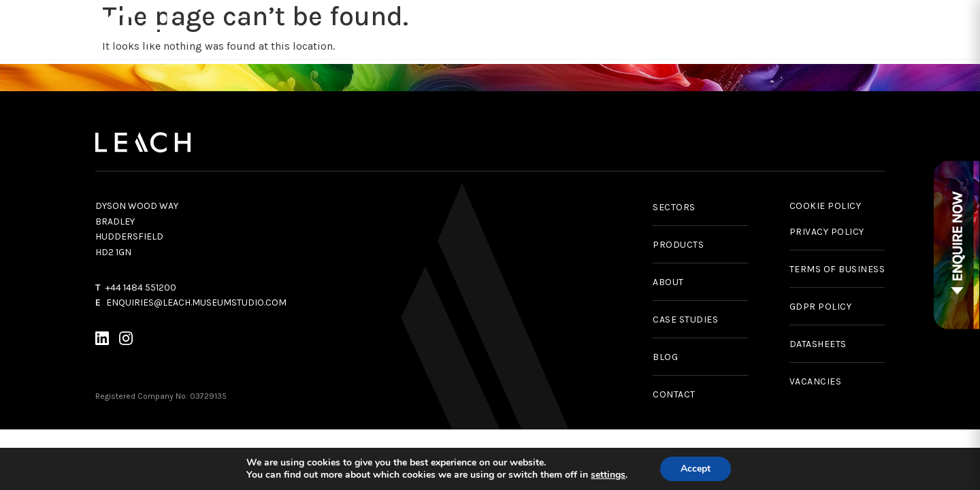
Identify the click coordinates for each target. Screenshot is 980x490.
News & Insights (775, 29)
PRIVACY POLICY (827, 232)
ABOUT (668, 282)
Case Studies (671, 29)
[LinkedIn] (102, 341)
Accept (696, 469)
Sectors (583, 29)
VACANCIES (816, 381)
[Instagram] (126, 341)
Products (352, 29)
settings (608, 475)
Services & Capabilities (464, 29)
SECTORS (674, 207)
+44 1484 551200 (141, 288)
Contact (945, 29)
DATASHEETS (818, 344)
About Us (867, 29)
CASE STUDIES (685, 320)
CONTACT (674, 394)
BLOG (665, 357)
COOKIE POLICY (826, 206)
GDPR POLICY (821, 307)
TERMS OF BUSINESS (837, 269)
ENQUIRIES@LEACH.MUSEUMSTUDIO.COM (196, 303)
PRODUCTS (678, 245)
